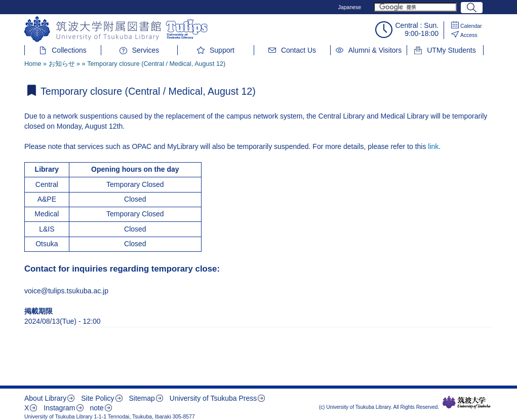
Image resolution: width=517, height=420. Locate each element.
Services (146, 50)
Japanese (350, 7)
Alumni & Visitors (375, 50)
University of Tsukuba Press (213, 398)
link (433, 146)
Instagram (59, 408)
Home (33, 64)
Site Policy (97, 398)
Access (469, 35)
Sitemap (142, 398)
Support (222, 50)
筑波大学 (467, 402)
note (96, 408)
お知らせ (62, 64)
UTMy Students (451, 50)
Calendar (471, 26)
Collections (69, 50)
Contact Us (299, 50)
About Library (45, 398)
